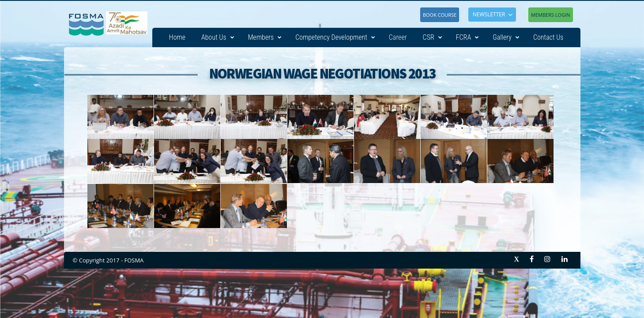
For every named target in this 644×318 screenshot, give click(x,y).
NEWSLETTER (489, 14)
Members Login (550, 15)
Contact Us (548, 37)
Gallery (506, 37)
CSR (433, 37)
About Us (218, 37)
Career (398, 37)
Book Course (440, 15)
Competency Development (335, 37)
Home (177, 37)
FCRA (467, 37)
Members (265, 37)
